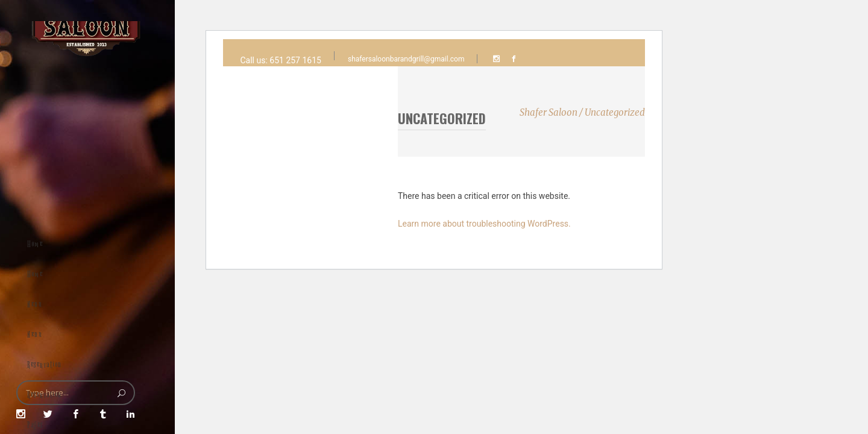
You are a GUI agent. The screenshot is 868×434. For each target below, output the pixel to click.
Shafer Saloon (549, 112)
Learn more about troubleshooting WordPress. (484, 224)
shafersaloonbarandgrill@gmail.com (406, 59)
